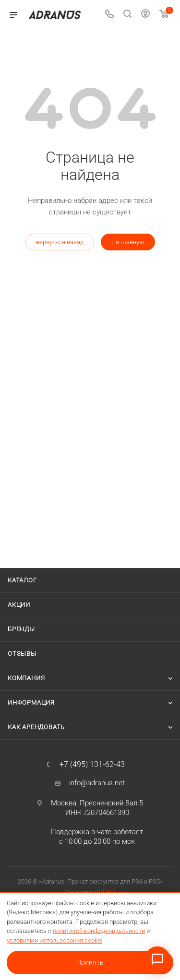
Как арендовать (36, 727)
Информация (31, 703)
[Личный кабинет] (145, 15)
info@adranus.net (97, 783)
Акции (19, 605)
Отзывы (22, 654)
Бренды (21, 629)
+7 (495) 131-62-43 (92, 765)
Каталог (22, 580)
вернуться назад (60, 242)
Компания (26, 678)
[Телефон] (109, 15)
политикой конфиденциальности (99, 931)
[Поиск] (127, 15)
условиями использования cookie (54, 940)
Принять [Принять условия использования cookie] (90, 962)
